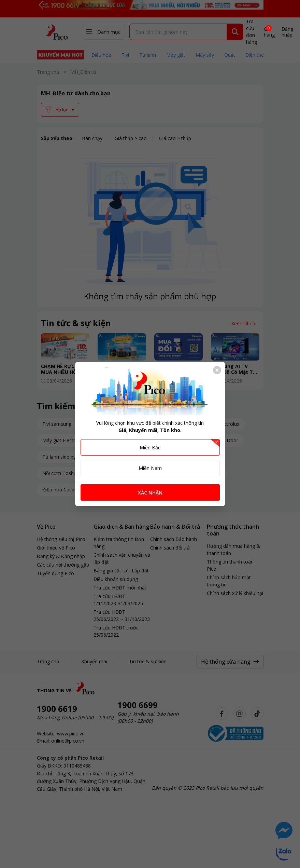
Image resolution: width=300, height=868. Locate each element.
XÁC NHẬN (150, 493)
